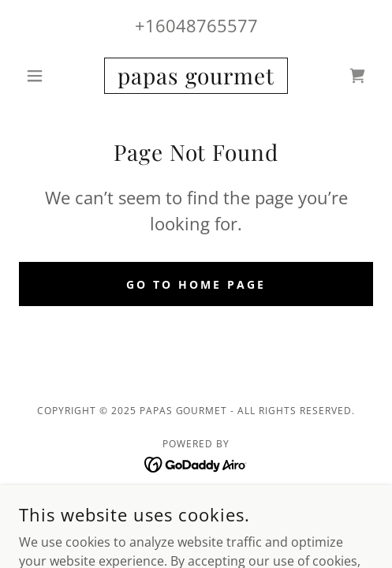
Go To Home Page (196, 284)
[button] (45, 76)
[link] (196, 76)
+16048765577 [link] (196, 25)
